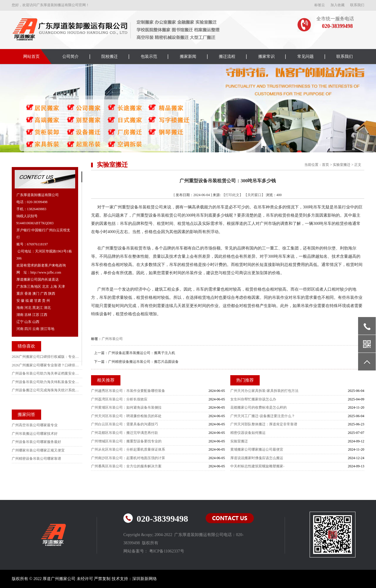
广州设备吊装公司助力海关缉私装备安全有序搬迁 (46, 382)
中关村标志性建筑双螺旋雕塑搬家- (257, 466)
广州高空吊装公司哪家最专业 (35, 425)
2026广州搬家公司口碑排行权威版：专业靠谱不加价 (46, 357)
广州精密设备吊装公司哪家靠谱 (36, 459)
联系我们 (357, 5)
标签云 (320, 5)
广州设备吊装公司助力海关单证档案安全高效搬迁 (46, 373)
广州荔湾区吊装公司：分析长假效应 (119, 399)
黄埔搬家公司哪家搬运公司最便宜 (257, 449)
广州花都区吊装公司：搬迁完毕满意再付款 (125, 433)
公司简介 (70, 57)
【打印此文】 (232, 195)
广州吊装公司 (112, 339)
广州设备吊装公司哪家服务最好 (36, 442)
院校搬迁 (110, 57)
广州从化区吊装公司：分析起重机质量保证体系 (128, 449)
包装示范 (149, 57)
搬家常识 (266, 57)
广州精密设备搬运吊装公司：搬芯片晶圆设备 (143, 362)
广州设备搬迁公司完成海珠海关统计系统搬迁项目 (46, 390)
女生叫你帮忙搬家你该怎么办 (253, 399)
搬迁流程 (227, 57)
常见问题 (305, 57)
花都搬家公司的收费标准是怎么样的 (258, 407)
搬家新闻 (188, 57)
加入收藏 (338, 5)
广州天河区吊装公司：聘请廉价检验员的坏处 (126, 416)
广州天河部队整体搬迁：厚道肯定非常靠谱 (264, 424)
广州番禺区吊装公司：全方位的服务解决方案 (126, 466)
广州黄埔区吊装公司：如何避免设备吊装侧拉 (126, 407)
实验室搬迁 (342, 165)
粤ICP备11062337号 (167, 551)
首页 (325, 165)
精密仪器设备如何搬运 (248, 433)
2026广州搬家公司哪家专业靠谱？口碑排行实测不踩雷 (46, 365)
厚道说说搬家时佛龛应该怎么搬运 (257, 458)
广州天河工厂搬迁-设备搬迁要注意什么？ (263, 416)
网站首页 (31, 57)
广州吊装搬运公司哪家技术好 (35, 434)
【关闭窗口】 (254, 195)
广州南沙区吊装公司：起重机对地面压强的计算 (128, 458)
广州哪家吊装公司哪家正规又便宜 (38, 450)
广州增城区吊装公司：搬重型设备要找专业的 (126, 441)
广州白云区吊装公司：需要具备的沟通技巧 (125, 424)
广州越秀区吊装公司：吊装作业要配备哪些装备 (128, 391)
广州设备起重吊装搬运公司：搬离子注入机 (142, 353)
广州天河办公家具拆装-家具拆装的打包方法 (264, 391)
